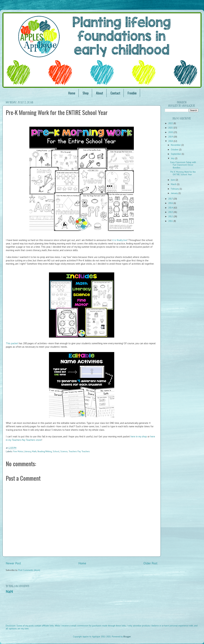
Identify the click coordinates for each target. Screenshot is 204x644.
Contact (115, 93)
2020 (171, 132)
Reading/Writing (45, 451)
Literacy (27, 451)
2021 (171, 128)
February (175, 189)
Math (34, 451)
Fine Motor (18, 451)
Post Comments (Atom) (29, 570)
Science (64, 451)
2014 (171, 208)
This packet (12, 343)
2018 (171, 141)
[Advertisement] (65, 611)
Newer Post (13, 563)
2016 (171, 203)
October (175, 149)
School (56, 451)
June (173, 180)
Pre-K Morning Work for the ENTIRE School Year (183, 173)
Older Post (150, 563)
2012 (171, 216)
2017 (171, 199)
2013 (171, 212)
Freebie (132, 93)
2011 (171, 221)
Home (72, 93)
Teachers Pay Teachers (79, 451)
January (175, 193)
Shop (86, 93)
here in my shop (139, 436)
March (174, 184)
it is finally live (120, 240)
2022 (171, 123)
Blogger (127, 637)
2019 (171, 137)
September (176, 154)
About (100, 93)
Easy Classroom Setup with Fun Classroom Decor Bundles (183, 165)
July (173, 158)
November (176, 145)
